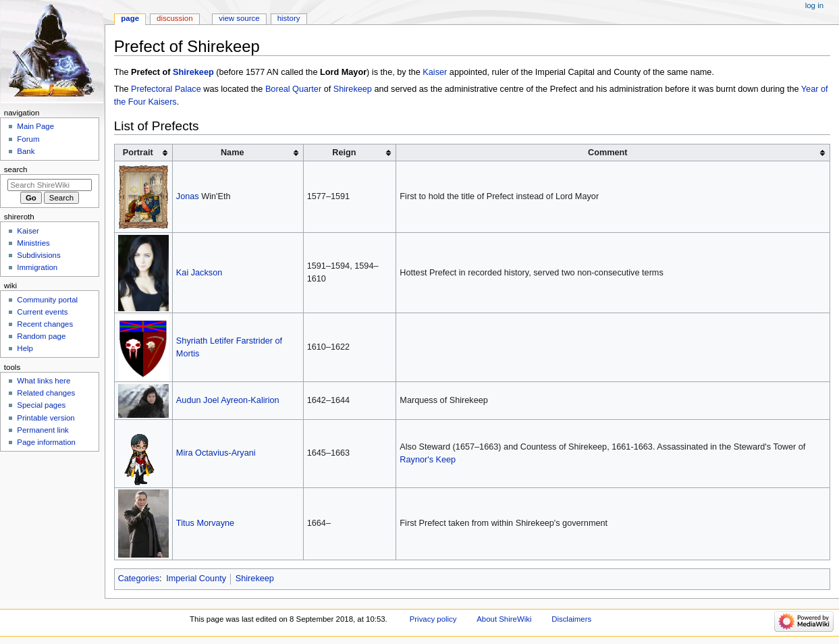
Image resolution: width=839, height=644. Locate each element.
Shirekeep (193, 72)
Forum (28, 139)
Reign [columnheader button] (344, 153)
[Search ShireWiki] (50, 185)
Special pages (41, 405)
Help (25, 348)
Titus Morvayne (205, 523)
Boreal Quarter (293, 89)
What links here (44, 381)
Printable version (46, 418)
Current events (42, 312)
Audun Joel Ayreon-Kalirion (228, 400)
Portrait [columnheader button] (138, 153)
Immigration (37, 267)
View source (239, 18)
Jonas (188, 196)
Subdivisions (38, 255)
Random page (41, 336)
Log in (814, 5)
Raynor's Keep (428, 460)
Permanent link (43, 430)
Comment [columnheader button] (608, 153)
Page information (46, 442)
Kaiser (435, 72)
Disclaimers (571, 619)
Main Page (35, 126)
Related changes (46, 393)
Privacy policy (433, 619)
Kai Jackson (199, 273)
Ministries (33, 243)
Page (130, 18)
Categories (139, 579)
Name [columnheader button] (233, 153)
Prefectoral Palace (166, 89)
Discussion (174, 18)
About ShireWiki (504, 619)
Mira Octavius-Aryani (216, 453)
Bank (26, 151)
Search (16, 169)
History (289, 18)
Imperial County (196, 579)
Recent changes (45, 324)
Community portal (47, 300)
